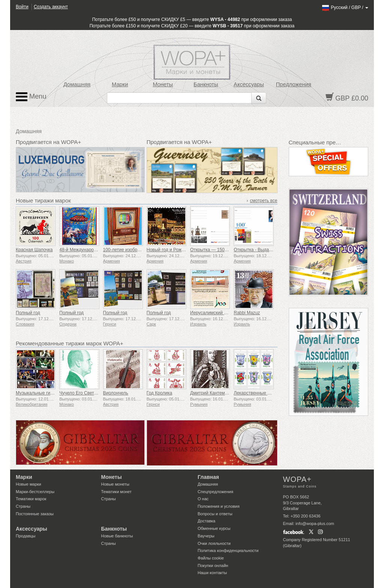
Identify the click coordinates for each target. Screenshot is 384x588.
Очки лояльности (214, 543)
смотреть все (263, 201)
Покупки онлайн (213, 565)
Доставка (206, 521)
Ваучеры (206, 536)
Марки (120, 84)
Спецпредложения (215, 492)
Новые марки (28, 484)
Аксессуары (249, 84)
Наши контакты (212, 573)
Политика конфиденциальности (228, 550)
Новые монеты (115, 484)
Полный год (28, 313)
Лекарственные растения (260, 393)
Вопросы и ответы (215, 514)
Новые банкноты (117, 536)
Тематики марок (31, 499)
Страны (23, 506)
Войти (22, 7)
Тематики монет (116, 492)
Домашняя (77, 84)
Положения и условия (219, 506)
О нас (203, 499)
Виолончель (116, 393)
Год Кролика (159, 393)
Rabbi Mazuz (247, 313)
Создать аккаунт (51, 7)
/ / (345, 7)
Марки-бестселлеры (35, 492)
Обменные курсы (214, 528)
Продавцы (26, 536)
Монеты (163, 84)
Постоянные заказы (35, 514)
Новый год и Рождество (171, 250)
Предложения (294, 84)
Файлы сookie (211, 558)
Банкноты (206, 84)
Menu (31, 97)
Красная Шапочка (34, 250)
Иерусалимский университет (220, 313)
